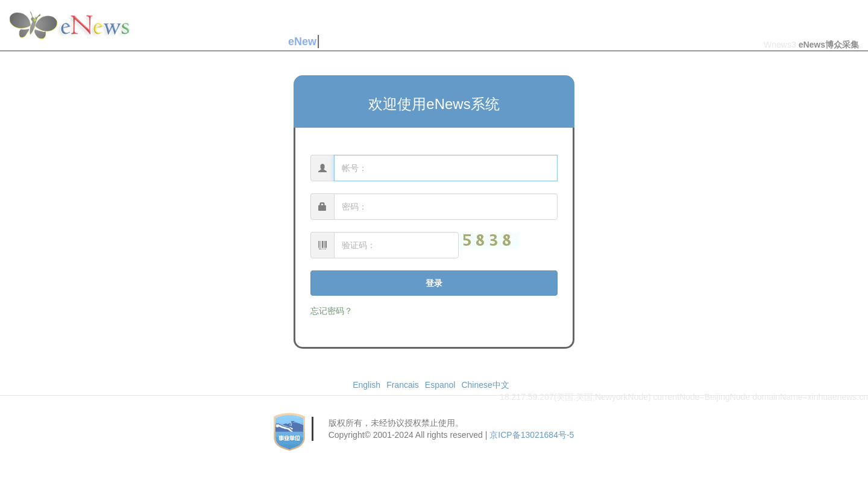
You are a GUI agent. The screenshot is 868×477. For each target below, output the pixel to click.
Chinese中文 (485, 385)
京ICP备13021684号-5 (532, 435)
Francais (403, 385)
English (366, 385)
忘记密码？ (332, 311)
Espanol (440, 385)
